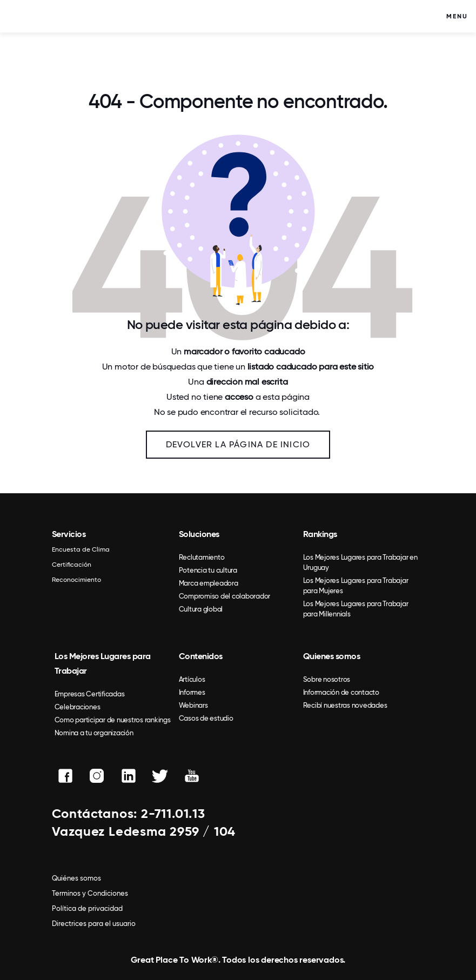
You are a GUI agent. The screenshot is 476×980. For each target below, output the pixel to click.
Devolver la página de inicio (238, 444)
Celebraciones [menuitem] (78, 707)
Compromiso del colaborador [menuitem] (225, 596)
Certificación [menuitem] (72, 565)
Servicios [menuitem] (69, 534)
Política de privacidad (87, 908)
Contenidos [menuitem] (201, 656)
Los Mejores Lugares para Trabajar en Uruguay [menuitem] (360, 562)
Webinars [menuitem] (193, 705)
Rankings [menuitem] (320, 534)
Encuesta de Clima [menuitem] (81, 549)
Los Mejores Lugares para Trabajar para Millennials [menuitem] (356, 609)
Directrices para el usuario (94, 924)
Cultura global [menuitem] (201, 609)
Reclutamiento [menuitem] (202, 557)
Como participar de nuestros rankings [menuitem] (113, 720)
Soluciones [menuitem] (199, 534)
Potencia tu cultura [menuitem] (208, 570)
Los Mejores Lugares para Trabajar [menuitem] (103, 663)
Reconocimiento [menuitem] (76, 580)
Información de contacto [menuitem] (341, 692)
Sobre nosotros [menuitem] (327, 679)
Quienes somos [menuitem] (332, 656)
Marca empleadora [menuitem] (209, 583)
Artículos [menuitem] (192, 679)
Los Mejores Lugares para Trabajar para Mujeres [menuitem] (356, 586)
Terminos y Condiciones (90, 893)
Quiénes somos (76, 878)
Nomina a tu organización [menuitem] (94, 733)
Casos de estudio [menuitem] (206, 718)
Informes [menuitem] (192, 692)
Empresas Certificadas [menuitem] (90, 694)
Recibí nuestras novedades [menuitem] (345, 705)
